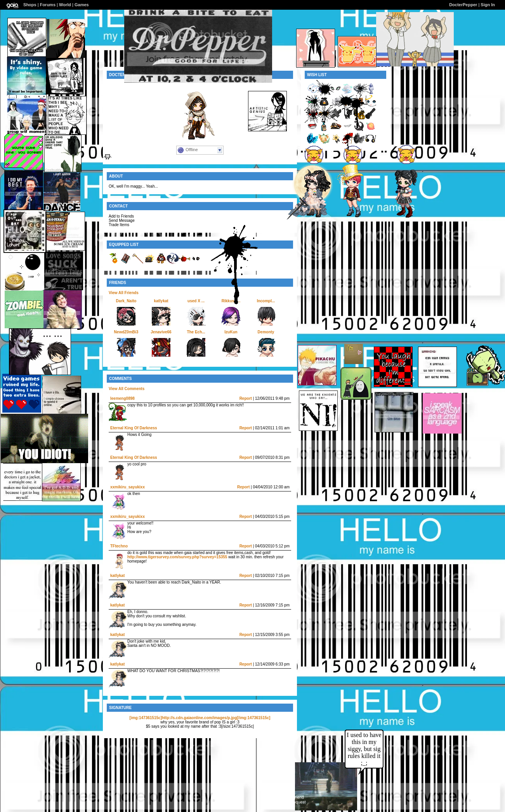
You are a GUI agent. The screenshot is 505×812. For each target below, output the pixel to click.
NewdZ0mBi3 (126, 332)
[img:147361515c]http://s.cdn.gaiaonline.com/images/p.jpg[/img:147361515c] (200, 718)
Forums (48, 5)
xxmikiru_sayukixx (128, 487)
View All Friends (124, 293)
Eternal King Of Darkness (134, 428)
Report (246, 398)
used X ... (196, 301)
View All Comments (127, 389)
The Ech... (196, 332)
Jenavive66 (161, 332)
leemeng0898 (122, 398)
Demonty (266, 332)
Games (82, 5)
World (65, 5)
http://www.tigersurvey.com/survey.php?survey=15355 (177, 557)
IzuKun (231, 332)
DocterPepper (463, 5)
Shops (30, 5)
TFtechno (119, 546)
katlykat (161, 301)
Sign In (488, 5)
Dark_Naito (126, 301)
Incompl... (266, 301)
